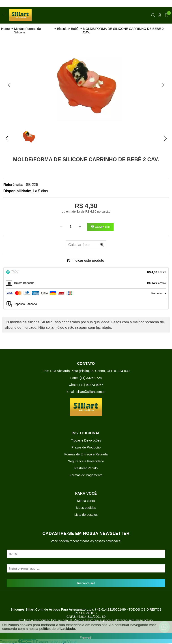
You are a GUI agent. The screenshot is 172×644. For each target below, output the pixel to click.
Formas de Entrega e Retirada (86, 454)
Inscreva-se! (86, 583)
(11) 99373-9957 (91, 385)
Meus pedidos (86, 508)
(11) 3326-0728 (91, 378)
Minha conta (86, 501)
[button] (9, 85)
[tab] (86, 273)
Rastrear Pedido (86, 468)
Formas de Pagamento (86, 475)
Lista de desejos (86, 515)
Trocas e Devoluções (86, 440)
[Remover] (61, 227)
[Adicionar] (80, 227)
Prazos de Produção (86, 447)
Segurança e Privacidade (86, 461)
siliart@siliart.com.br (91, 392)
